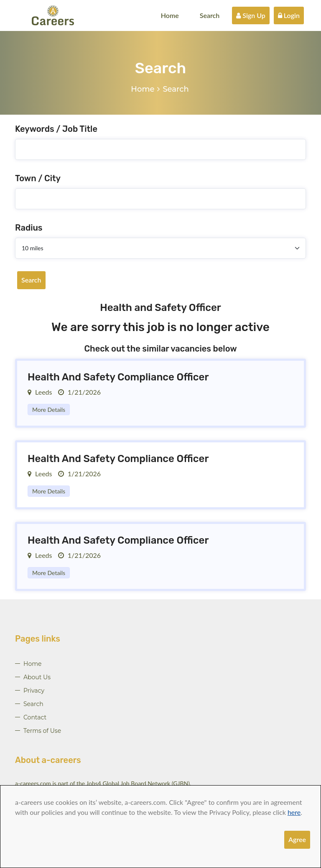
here (294, 812)
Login (289, 15)
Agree (297, 839)
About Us (37, 677)
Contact (35, 717)
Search (210, 15)
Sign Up (251, 15)
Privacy (34, 691)
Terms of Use (42, 731)
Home (170, 15)
